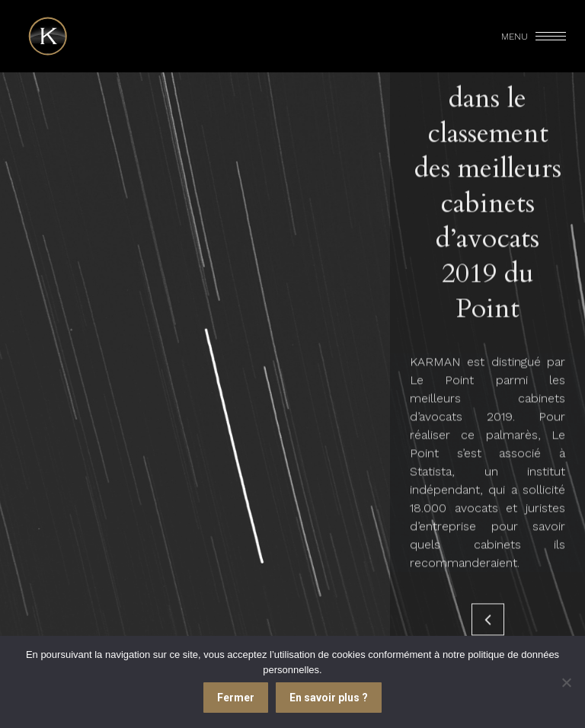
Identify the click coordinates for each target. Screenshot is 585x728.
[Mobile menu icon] (535, 37)
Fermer (236, 698)
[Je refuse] (566, 682)
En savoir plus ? (329, 698)
